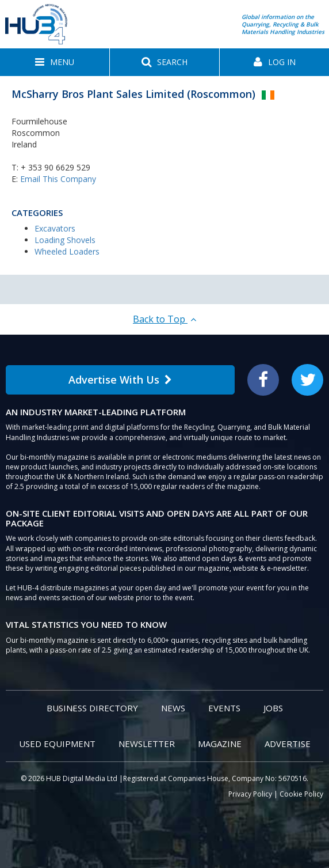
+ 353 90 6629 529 (56, 167)
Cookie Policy (301, 794)
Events (224, 708)
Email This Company (58, 179)
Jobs (273, 708)
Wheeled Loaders (67, 251)
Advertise (288, 744)
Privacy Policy (250, 794)
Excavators (55, 228)
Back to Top (164, 319)
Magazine (220, 744)
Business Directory (92, 708)
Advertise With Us (120, 380)
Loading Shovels (65, 240)
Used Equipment (57, 744)
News (173, 708)
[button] (55, 62)
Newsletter (147, 744)
